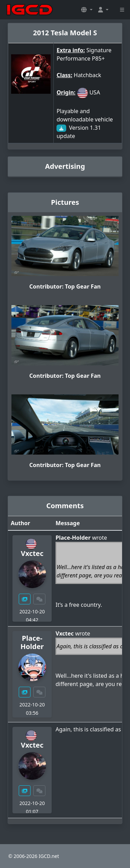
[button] (87, 10)
